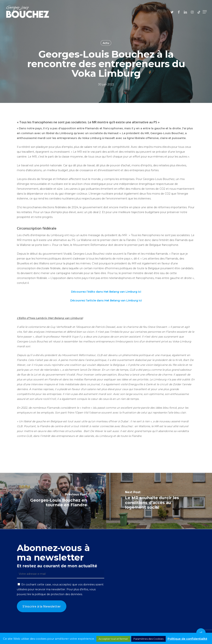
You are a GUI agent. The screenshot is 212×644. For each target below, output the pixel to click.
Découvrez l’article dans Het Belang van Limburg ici (106, 300)
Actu (106, 43)
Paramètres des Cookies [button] (148, 639)
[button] (205, 12)
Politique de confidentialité (187, 639)
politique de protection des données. (59, 594)
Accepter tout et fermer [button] (113, 639)
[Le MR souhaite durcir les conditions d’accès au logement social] (159, 501)
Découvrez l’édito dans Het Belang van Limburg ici (106, 292)
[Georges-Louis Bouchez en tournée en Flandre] (53, 501)
